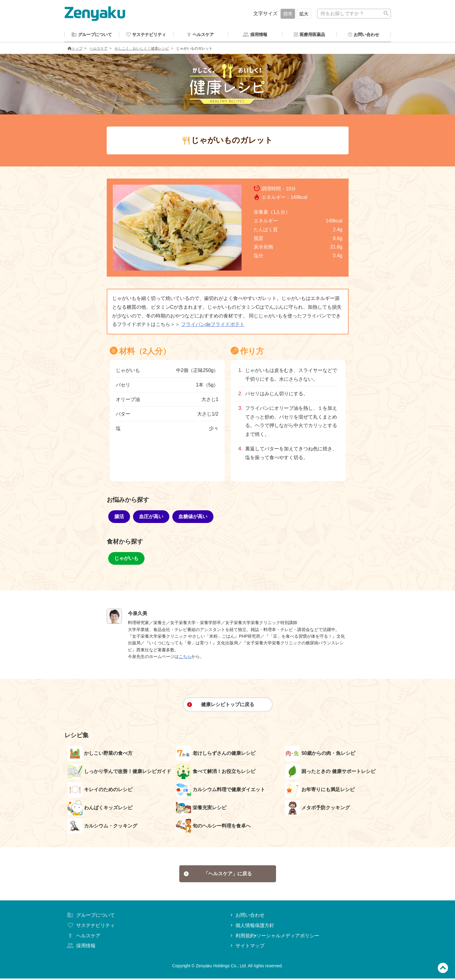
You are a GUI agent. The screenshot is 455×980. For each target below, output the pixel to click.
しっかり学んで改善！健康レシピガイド (119, 772)
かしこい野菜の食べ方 (100, 754)
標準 (288, 14)
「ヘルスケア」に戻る (218, 875)
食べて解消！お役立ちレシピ (216, 772)
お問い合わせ (247, 917)
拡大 (304, 14)
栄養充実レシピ (201, 809)
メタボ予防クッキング (317, 809)
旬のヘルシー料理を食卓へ (213, 827)
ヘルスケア (99, 49)
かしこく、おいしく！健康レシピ (142, 49)
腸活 (119, 517)
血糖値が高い (193, 517)
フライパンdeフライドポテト (213, 325)
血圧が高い (151, 517)
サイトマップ (247, 947)
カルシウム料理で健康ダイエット (221, 791)
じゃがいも (126, 559)
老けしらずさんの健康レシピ (216, 754)
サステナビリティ (90, 927)
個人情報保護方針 (252, 927)
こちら (185, 657)
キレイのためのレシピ (100, 791)
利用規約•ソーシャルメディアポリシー (274, 937)
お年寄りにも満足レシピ (320, 791)
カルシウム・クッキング (102, 827)
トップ (75, 49)
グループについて (90, 917)
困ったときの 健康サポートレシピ (330, 772)
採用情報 (81, 947)
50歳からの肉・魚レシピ (320, 754)
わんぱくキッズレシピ (100, 809)
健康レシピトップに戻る (221, 705)
